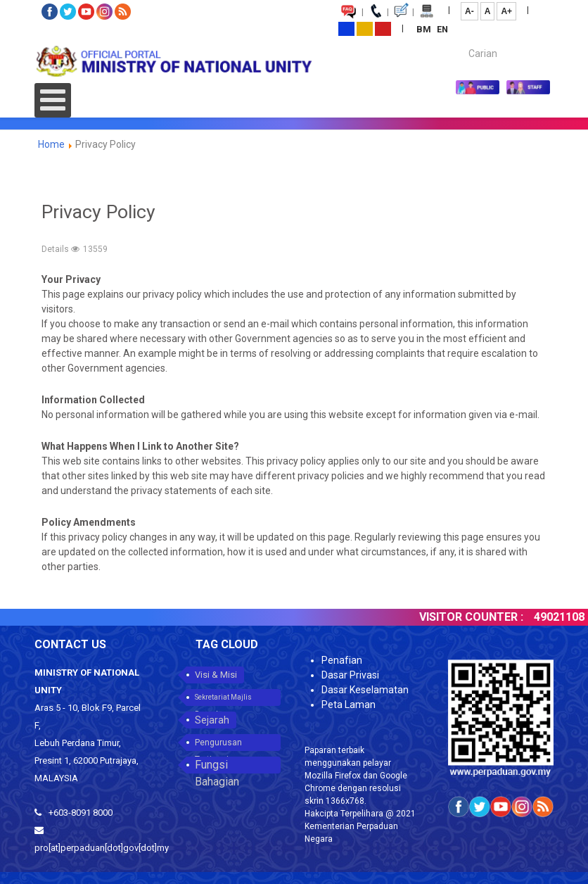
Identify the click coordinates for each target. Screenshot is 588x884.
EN (442, 29)
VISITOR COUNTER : (478, 617)
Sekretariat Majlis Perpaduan (223, 700)
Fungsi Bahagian (217, 766)
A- (469, 11)
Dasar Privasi (350, 675)
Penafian (342, 660)
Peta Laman (349, 705)
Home (51, 144)
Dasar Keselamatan (365, 690)
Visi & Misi (216, 675)
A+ (506, 11)
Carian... (462, 41)
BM (425, 29)
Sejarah (212, 720)
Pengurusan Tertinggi (218, 744)
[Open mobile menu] (53, 100)
